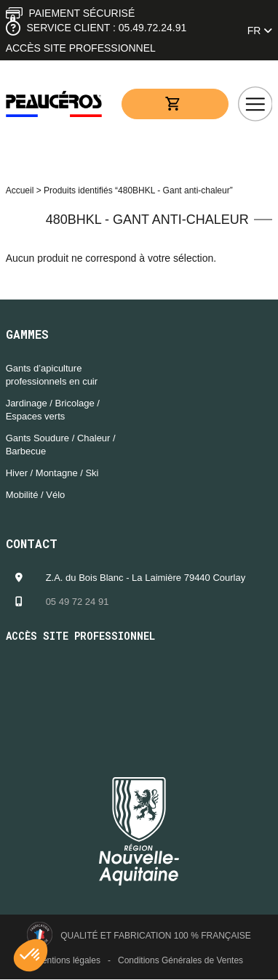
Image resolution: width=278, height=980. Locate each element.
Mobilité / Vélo (36, 495)
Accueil (20, 190)
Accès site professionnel (81, 48)
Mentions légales (68, 960)
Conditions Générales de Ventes (180, 960)
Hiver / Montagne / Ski (52, 473)
